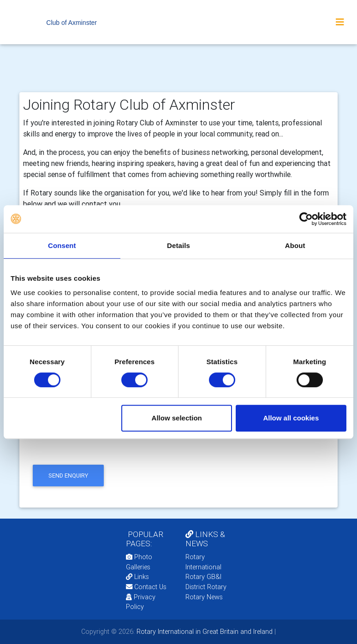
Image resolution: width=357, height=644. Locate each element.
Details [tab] (178, 245)
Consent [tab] (62, 245)
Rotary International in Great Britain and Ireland (204, 632)
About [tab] (295, 245)
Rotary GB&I (203, 577)
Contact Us (146, 587)
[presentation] (100, 444)
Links (137, 577)
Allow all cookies (291, 418)
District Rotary (206, 587)
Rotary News (204, 597)
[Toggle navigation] (340, 22)
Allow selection (177, 418)
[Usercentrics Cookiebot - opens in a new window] (306, 219)
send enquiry (68, 476)
